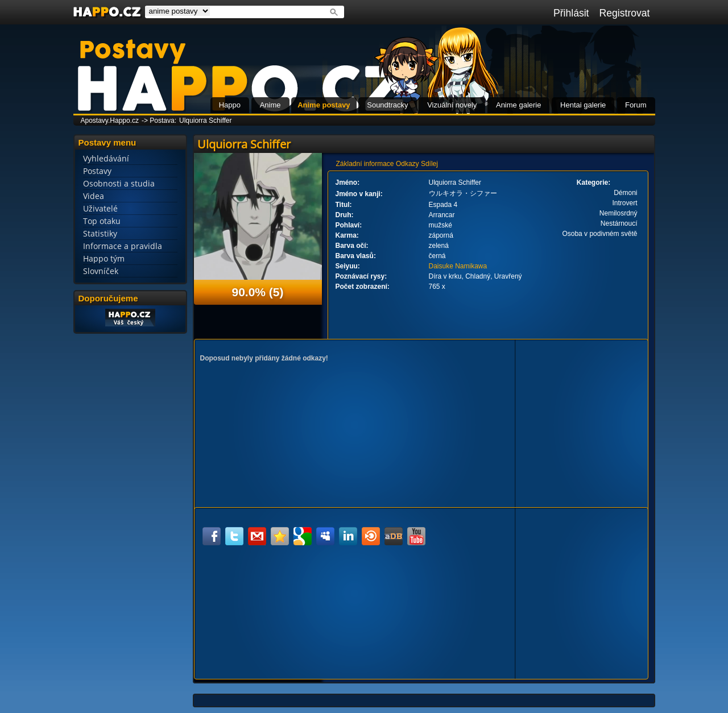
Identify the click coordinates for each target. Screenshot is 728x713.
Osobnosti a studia (119, 183)
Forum (636, 105)
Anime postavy (324, 105)
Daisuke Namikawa (458, 266)
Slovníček (101, 271)
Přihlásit (571, 13)
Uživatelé (100, 208)
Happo (230, 105)
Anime (270, 105)
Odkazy (408, 164)
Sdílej (429, 164)
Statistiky (100, 233)
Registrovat (625, 13)
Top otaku (102, 221)
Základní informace (365, 164)
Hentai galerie (583, 105)
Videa (94, 196)
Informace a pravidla (123, 246)
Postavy (97, 171)
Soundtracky (387, 105)
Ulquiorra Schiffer (205, 121)
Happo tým (104, 258)
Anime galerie (519, 105)
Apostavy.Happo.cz (110, 121)
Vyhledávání (106, 158)
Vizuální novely (452, 105)
